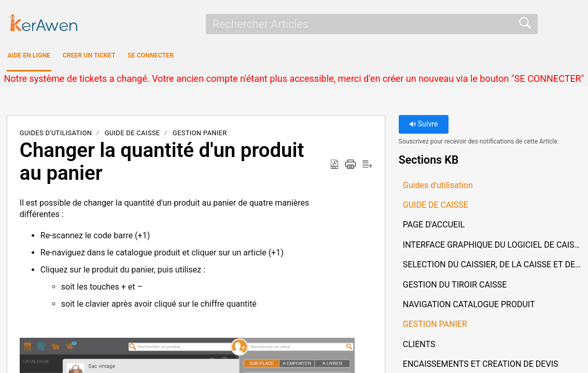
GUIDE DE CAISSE (132, 136)
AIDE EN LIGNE (53, 57)
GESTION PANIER (200, 136)
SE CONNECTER (252, 57)
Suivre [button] (424, 127)
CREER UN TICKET (151, 57)
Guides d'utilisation (56, 136)
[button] (334, 168)
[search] (372, 24)
